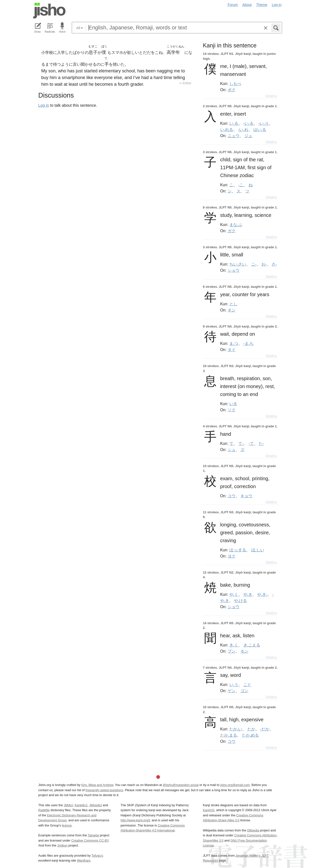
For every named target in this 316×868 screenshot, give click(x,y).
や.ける (240, 600)
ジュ (248, 136)
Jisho (49, 11)
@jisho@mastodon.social (181, 785)
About (247, 5)
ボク (232, 90)
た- (261, 443)
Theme (262, 5)
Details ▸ (271, 96)
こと (247, 684)
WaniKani (84, 860)
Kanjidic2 (81, 805)
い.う (234, 684)
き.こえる (252, 645)
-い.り (264, 123)
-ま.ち (248, 343)
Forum (233, 5)
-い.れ (243, 129)
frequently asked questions (104, 790)
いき (233, 404)
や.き (248, 594)
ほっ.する (238, 550)
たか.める (250, 735)
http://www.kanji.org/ (135, 820)
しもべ (235, 83)
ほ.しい (258, 550)
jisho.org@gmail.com (235, 785)
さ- (274, 264)
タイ (232, 350)
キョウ (246, 496)
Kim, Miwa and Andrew (97, 785)
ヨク (232, 556)
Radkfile (44, 810)
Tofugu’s (97, 856)
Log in (277, 5)
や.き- (262, 594)
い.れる (227, 129)
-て (251, 443)
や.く (234, 594)
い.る (234, 123)
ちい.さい (238, 264)
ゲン (232, 691)
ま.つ (234, 343)
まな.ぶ (236, 225)
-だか (265, 729)
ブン (232, 651)
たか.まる (229, 735)
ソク (232, 410)
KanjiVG (209, 810)
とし (233, 304)
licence (67, 825)
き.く (234, 645)
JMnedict (95, 805)
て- (241, 443)
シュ (232, 450)
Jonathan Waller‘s (248, 856)
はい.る (260, 129)
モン (244, 651)
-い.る (248, 123)
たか (251, 729)
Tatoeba (93, 835)
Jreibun (187, 83)
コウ (232, 496)
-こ (241, 185)
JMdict (68, 805)
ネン (232, 310)
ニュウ (234, 136)
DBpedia (253, 830)
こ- (254, 264)
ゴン (244, 691)
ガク (232, 231)
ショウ (234, 270)
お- (264, 264)
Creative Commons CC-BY (90, 840)
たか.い (236, 729)
